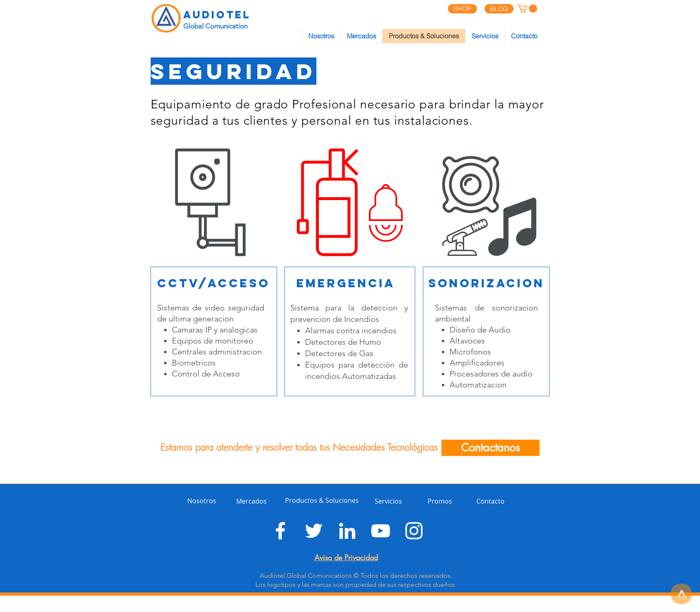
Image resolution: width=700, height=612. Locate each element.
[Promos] (444, 501)
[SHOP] (462, 9)
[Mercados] (255, 501)
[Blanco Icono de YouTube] (381, 531)
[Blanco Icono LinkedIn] (347, 531)
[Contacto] (491, 501)
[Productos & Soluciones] (322, 500)
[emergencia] (346, 283)
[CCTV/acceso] (214, 283)
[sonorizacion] (486, 283)
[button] (527, 9)
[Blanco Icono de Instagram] (414, 531)
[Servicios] (391, 501)
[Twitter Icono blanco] (314, 531)
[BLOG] (499, 9)
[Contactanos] (490, 448)
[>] (681, 594)
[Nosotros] (204, 501)
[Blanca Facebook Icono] (280, 531)
